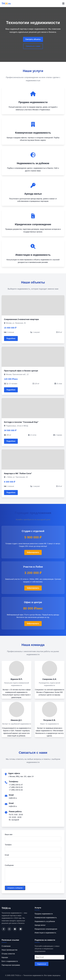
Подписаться (42, 964)
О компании (6, 946)
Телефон (8, 845)
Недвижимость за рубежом (45, 921)
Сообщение (9, 865)
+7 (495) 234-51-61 (16, 787)
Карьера (5, 957)
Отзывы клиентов (8, 954)
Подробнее (11, 338)
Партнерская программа (11, 965)
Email (7, 855)
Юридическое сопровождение (46, 929)
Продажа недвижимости (44, 914)
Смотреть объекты (33, 39)
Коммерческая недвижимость (46, 918)
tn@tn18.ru (13, 798)
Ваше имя (9, 834)
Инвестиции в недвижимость (45, 933)
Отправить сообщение (15, 888)
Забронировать (33, 552)
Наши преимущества (9, 950)
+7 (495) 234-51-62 (16, 790)
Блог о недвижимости (10, 961)
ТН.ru (6, 4)
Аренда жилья (40, 925)
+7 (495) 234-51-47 (16, 785)
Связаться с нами (33, 46)
